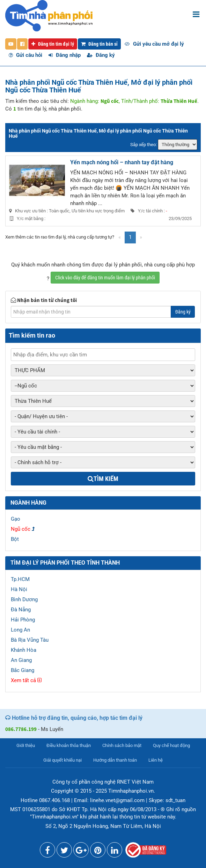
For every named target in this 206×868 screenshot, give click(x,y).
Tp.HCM (20, 579)
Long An (20, 630)
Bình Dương (24, 599)
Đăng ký (101, 55)
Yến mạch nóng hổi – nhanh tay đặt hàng (122, 162)
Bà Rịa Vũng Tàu (30, 640)
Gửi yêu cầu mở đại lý (154, 44)
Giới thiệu (26, 745)
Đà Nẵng (21, 610)
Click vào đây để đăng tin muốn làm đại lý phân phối (105, 278)
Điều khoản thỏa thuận (69, 745)
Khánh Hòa (24, 650)
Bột (15, 539)
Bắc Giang (23, 670)
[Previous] (120, 237)
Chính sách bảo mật (122, 745)
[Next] (141, 237)
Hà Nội (19, 589)
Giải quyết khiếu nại (62, 760)
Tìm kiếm (103, 479)
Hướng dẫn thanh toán (115, 760)
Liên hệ (156, 760)
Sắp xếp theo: (144, 145)
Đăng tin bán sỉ (99, 44)
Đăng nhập (65, 55)
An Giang (21, 660)
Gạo (16, 519)
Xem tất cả (26, 680)
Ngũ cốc (21, 529)
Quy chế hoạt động (171, 745)
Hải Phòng (23, 620)
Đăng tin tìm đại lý (53, 44)
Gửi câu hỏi (25, 55)
